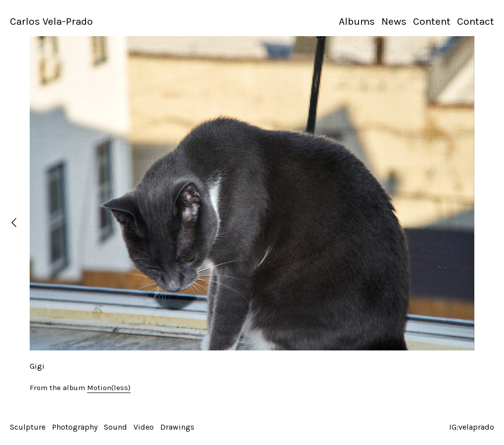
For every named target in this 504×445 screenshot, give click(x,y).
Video (144, 427)
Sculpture (28, 427)
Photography (75, 427)
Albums (357, 21)
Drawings (177, 427)
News (394, 21)
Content (432, 21)
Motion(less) (109, 388)
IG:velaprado (472, 427)
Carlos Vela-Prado (51, 21)
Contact (476, 21)
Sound (115, 427)
